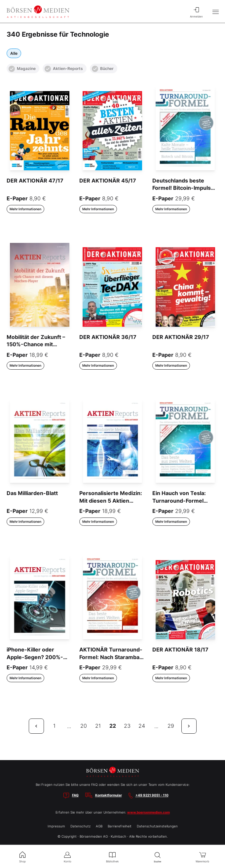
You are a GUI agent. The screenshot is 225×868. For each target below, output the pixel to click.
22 (113, 726)
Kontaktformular (109, 795)
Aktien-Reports (64, 69)
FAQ (75, 795)
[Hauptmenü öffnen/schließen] (215, 12)
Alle (14, 53)
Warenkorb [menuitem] (203, 856)
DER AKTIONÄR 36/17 (108, 337)
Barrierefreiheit (120, 826)
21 (98, 726)
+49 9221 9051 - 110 (152, 795)
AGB (99, 826)
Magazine (22, 69)
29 (171, 726)
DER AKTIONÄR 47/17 (35, 181)
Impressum (56, 826)
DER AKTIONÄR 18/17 (180, 650)
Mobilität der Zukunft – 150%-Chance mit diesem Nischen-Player (37, 344)
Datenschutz (80, 826)
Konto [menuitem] (67, 856)
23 (127, 726)
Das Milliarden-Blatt (32, 493)
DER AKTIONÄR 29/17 (181, 337)
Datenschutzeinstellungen (157, 826)
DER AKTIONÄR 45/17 (108, 181)
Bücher (103, 69)
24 (142, 726)
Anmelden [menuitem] (196, 12)
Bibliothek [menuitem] (112, 856)
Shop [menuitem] (22, 856)
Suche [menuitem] (158, 857)
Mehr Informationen (25, 209)
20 (84, 726)
